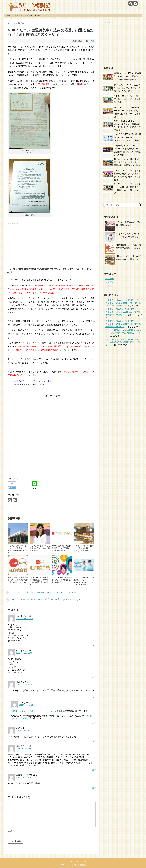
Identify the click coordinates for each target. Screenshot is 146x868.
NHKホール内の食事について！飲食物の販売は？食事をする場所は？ (84, 548)
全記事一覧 (18, 15)
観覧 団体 (110, 282)
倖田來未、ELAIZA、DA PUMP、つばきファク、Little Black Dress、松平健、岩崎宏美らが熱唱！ (124, 303)
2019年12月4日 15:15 (24, 684)
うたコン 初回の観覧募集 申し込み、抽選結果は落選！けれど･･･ (62, 580)
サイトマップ (68, 861)
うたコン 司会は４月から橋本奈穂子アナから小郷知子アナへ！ (40, 548)
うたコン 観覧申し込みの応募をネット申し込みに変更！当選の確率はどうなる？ (123, 333)
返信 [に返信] (94, 723)
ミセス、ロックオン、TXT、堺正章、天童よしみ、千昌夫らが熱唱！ (127, 99)
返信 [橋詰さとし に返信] (94, 770)
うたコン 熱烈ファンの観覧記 (76, 865)
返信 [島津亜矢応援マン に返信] (94, 788)
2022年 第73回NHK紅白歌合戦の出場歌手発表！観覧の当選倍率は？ (62, 548)
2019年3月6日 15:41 (24, 731)
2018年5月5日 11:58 (24, 777)
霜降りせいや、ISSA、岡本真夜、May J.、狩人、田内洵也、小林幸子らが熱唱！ (127, 76)
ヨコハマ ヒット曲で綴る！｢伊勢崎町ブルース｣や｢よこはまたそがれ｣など (43, 600)
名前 (10, 831)
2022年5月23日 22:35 (24, 653)
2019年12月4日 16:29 (27, 705)
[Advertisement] (52, 244)
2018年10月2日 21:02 (24, 749)
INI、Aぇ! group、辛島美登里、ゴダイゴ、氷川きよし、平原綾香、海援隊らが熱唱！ (127, 162)
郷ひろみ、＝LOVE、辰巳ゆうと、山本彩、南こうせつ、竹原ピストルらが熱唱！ (128, 88)
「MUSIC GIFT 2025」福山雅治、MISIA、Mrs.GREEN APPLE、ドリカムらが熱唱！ (127, 137)
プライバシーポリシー (83, 861)
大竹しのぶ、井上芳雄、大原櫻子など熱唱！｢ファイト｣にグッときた (41, 593)
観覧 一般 (29, 15)
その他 (38, 15)
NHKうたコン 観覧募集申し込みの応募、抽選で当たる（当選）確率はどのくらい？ (123, 342)
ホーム (8, 15)
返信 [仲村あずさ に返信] (94, 645)
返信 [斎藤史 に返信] (94, 698)
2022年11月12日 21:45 (25, 619)
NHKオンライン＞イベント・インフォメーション (34, 711)
